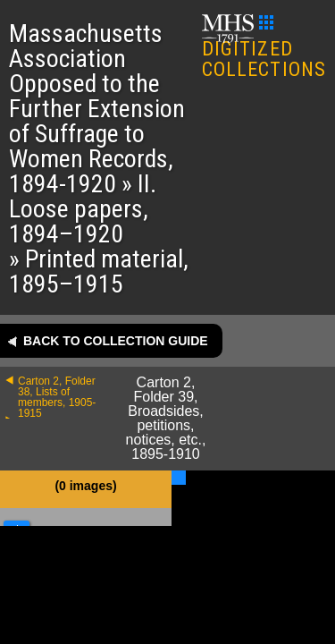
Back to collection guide (116, 341)
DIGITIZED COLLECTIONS (264, 48)
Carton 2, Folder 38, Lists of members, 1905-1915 (57, 397)
